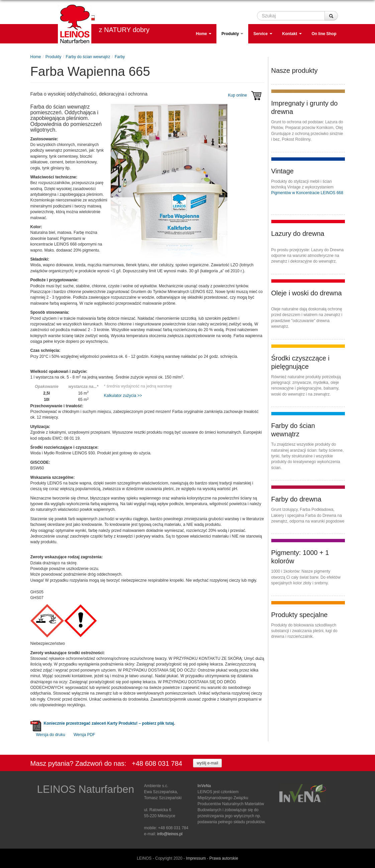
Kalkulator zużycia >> (123, 396)
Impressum (196, 858)
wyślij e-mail (207, 763)
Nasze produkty (295, 70)
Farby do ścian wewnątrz (88, 57)
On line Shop (324, 34)
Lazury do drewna (298, 234)
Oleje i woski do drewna (307, 293)
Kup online (246, 95)
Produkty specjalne (300, 615)
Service (263, 34)
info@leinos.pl (170, 834)
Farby (120, 57)
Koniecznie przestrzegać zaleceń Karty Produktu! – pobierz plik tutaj (109, 723)
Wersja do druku (51, 735)
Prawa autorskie (224, 858)
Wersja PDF (84, 735)
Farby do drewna (296, 499)
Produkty (232, 34)
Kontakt (292, 34)
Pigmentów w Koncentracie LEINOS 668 (307, 193)
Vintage (283, 171)
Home (204, 34)
